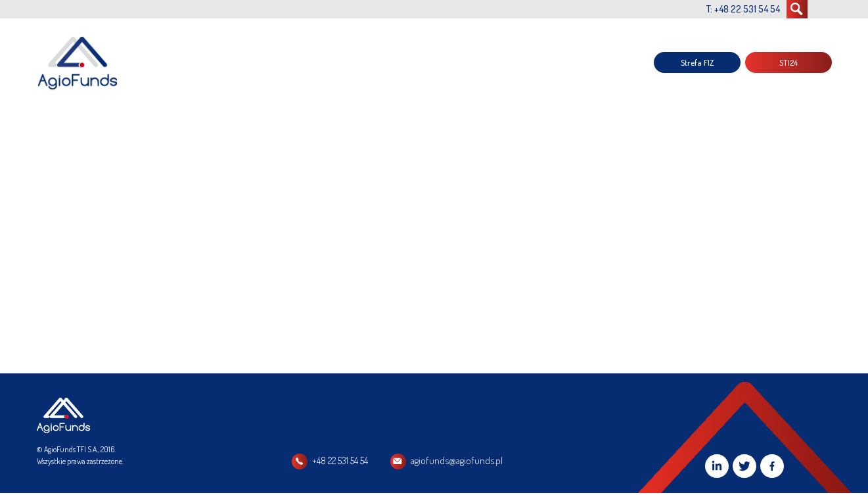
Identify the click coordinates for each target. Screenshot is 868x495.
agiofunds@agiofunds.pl (457, 460)
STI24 (788, 62)
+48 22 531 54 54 (340, 460)
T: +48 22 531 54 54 (743, 9)
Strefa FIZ (697, 62)
